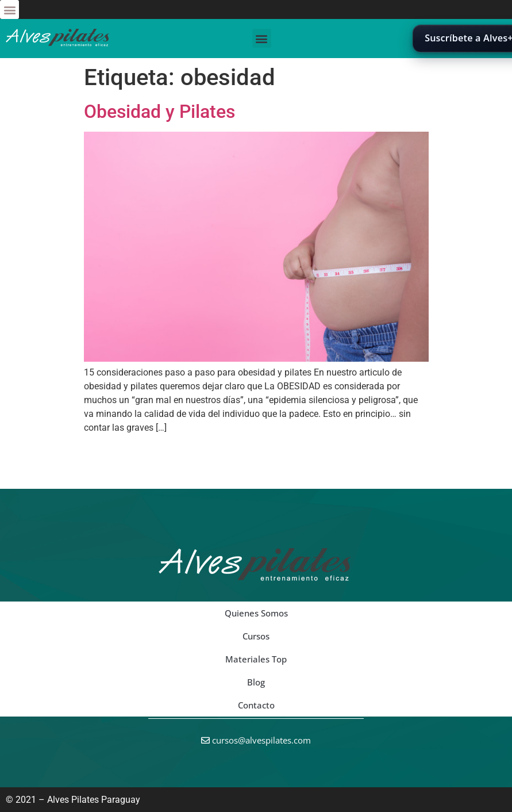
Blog (256, 682)
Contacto (256, 705)
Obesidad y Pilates (159, 112)
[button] (9, 9)
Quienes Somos (256, 613)
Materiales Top (256, 659)
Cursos (256, 636)
